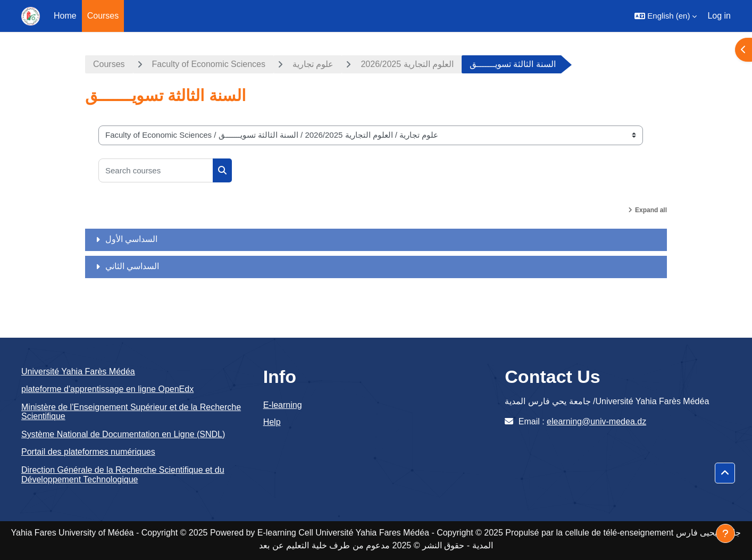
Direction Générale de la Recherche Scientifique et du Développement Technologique (123, 475)
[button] (666, 16)
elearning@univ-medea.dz (596, 421)
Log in (719, 16)
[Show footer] (725, 533)
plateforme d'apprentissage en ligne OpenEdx (107, 389)
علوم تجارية (313, 64)
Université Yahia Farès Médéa (78, 371)
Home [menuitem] (65, 16)
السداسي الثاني (132, 266)
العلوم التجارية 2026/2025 (407, 64)
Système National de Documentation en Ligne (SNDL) (123, 434)
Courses (109, 64)
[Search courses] (156, 170)
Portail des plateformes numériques (88, 452)
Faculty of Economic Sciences (209, 64)
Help (272, 422)
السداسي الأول (131, 239)
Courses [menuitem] (103, 16)
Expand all (651, 210)
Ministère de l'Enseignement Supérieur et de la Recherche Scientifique (131, 412)
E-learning (283, 405)
